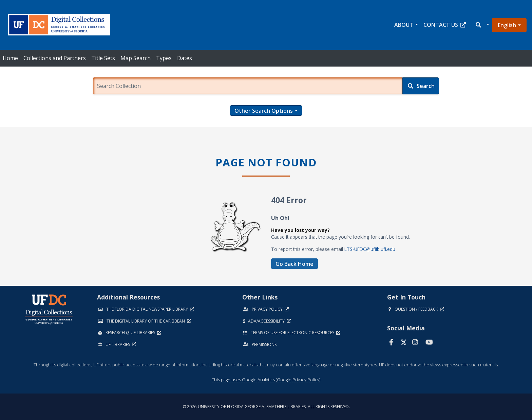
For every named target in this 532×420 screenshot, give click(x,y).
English (507, 25)
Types (164, 58)
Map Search (136, 58)
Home (10, 58)
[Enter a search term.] (248, 86)
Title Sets (103, 58)
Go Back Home (294, 264)
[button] (482, 25)
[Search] (421, 86)
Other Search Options (264, 111)
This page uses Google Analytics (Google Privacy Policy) (266, 380)
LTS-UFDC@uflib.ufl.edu (370, 249)
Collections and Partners (55, 58)
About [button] (404, 25)
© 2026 (266, 407)
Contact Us (445, 25)
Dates (185, 58)
